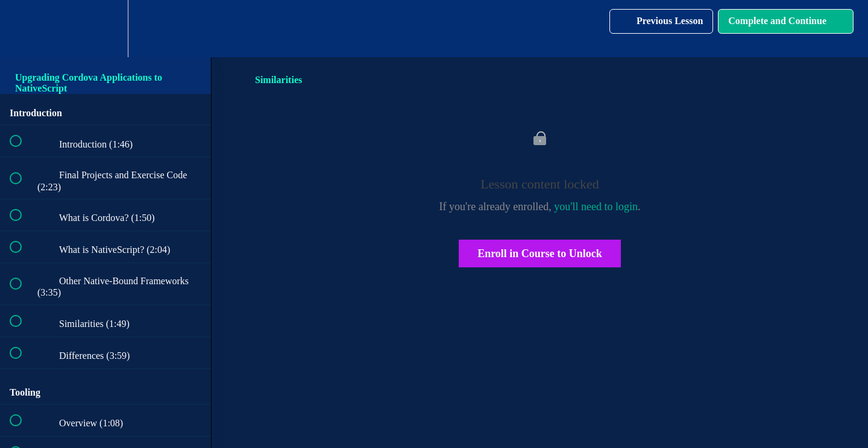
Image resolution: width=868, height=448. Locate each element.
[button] (22, 29)
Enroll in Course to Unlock (540, 254)
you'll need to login (596, 207)
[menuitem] (105, 29)
